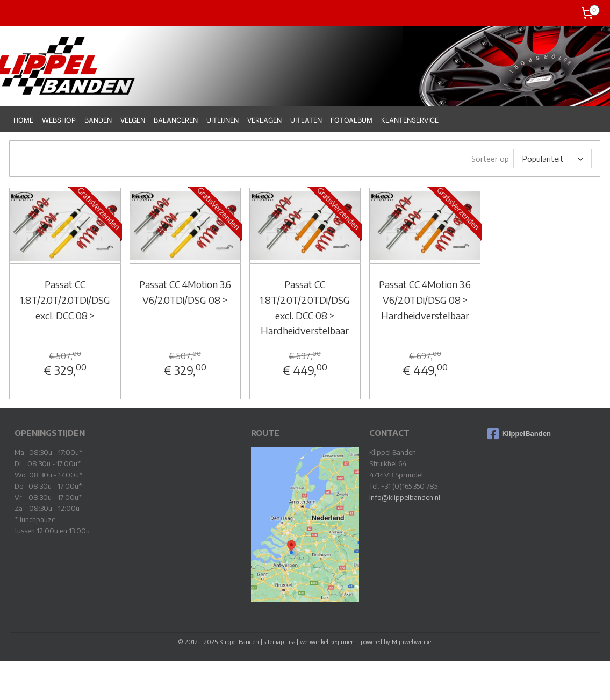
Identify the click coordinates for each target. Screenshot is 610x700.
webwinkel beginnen (327, 641)
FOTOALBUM (351, 119)
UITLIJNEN (223, 119)
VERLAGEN (264, 119)
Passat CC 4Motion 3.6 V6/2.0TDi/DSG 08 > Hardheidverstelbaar (425, 299)
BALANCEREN (176, 119)
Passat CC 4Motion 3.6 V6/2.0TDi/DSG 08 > (185, 291)
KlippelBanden (519, 433)
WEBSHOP (59, 119)
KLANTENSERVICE (410, 119)
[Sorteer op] (553, 158)
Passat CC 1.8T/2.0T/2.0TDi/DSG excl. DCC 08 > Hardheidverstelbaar (305, 307)
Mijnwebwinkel (412, 641)
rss (292, 641)
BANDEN (98, 119)
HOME (23, 119)
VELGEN (133, 119)
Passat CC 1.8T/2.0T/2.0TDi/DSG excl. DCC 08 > (65, 299)
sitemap (274, 641)
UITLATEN (306, 119)
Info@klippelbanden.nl (405, 497)
